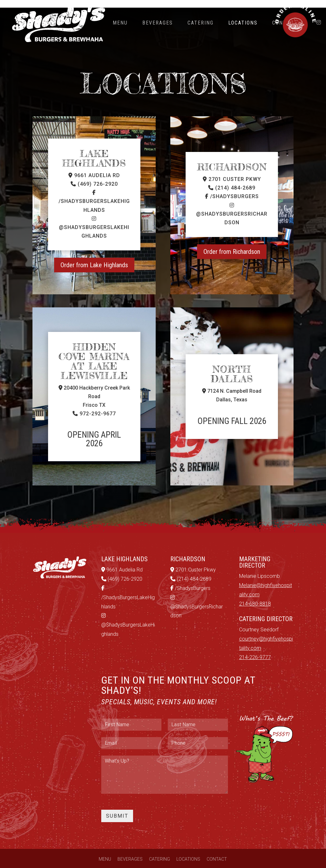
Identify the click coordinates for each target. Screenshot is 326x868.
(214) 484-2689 (232, 178)
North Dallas (232, 364)
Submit (117, 806)
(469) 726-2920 (94, 174)
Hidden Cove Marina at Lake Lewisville (94, 351)
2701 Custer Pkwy (232, 169)
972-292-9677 (94, 404)
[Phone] (198, 733)
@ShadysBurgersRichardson (232, 204)
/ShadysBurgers (232, 187)
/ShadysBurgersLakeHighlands (94, 191)
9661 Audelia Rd (94, 165)
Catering (201, 23)
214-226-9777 (255, 647)
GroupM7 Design (263, 860)
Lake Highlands (94, 148)
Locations (243, 23)
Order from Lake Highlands (94, 255)
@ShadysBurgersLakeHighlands (94, 218)
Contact (217, 849)
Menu (120, 23)
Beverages (158, 23)
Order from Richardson (232, 242)
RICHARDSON (232, 157)
